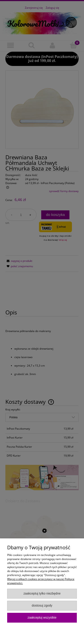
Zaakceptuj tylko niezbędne (42, 594)
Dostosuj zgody (42, 606)
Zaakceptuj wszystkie (42, 618)
